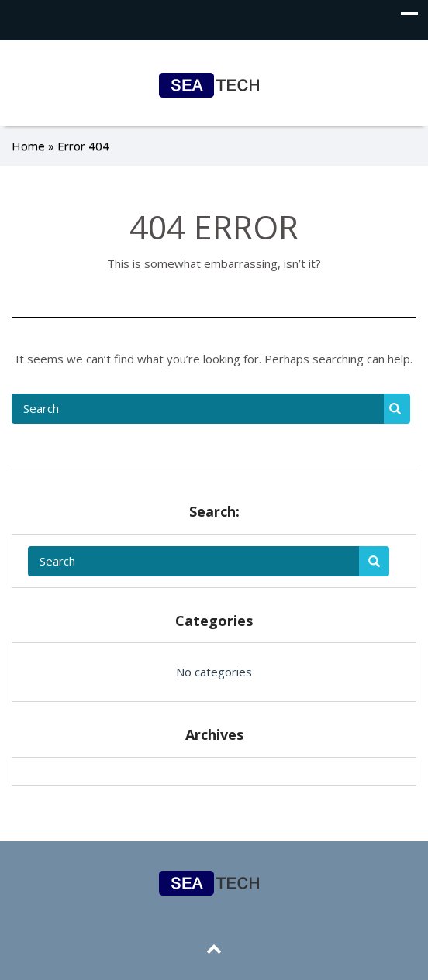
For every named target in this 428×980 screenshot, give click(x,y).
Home (28, 146)
